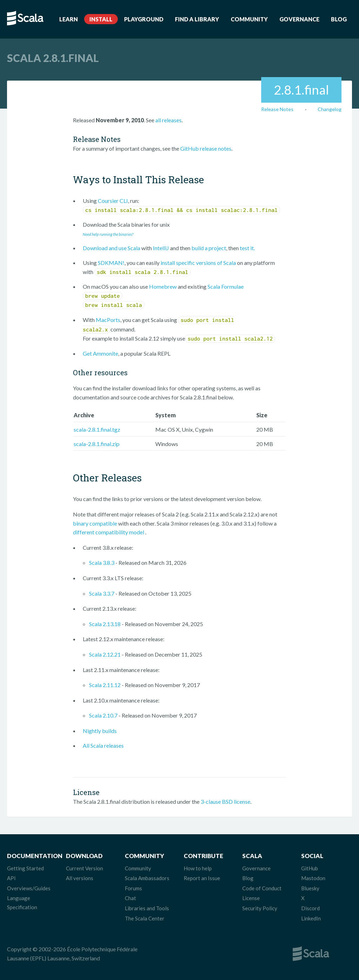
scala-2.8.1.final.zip (97, 444)
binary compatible (95, 523)
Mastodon (313, 878)
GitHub (310, 868)
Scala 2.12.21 (105, 654)
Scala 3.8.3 (102, 563)
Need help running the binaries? (108, 234)
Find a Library (197, 19)
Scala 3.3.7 (102, 593)
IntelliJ (161, 248)
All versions (80, 878)
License (251, 898)
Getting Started (25, 868)
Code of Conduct (262, 888)
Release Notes (277, 109)
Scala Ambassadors (147, 878)
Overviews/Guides (29, 888)
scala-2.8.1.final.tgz (97, 429)
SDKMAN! (111, 263)
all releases (168, 120)
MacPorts (108, 320)
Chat (130, 898)
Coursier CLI (113, 201)
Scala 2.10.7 (103, 715)
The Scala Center (145, 918)
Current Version (84, 868)
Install (101, 19)
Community (249, 19)
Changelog (330, 109)
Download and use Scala (111, 248)
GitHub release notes (206, 148)
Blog (339, 19)
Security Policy (260, 908)
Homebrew (163, 286)
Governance (299, 19)
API (11, 878)
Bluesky (310, 888)
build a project (209, 248)
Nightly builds (100, 731)
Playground (144, 19)
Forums (133, 888)
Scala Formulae (226, 286)
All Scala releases (103, 745)
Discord (310, 908)
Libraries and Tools (147, 908)
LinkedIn (311, 918)
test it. (247, 248)
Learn (69, 19)
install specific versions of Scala (198, 263)
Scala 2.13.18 (105, 624)
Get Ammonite (100, 353)
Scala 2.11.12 (105, 685)
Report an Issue (202, 878)
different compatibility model (109, 532)
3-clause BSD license (225, 801)
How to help (198, 868)
